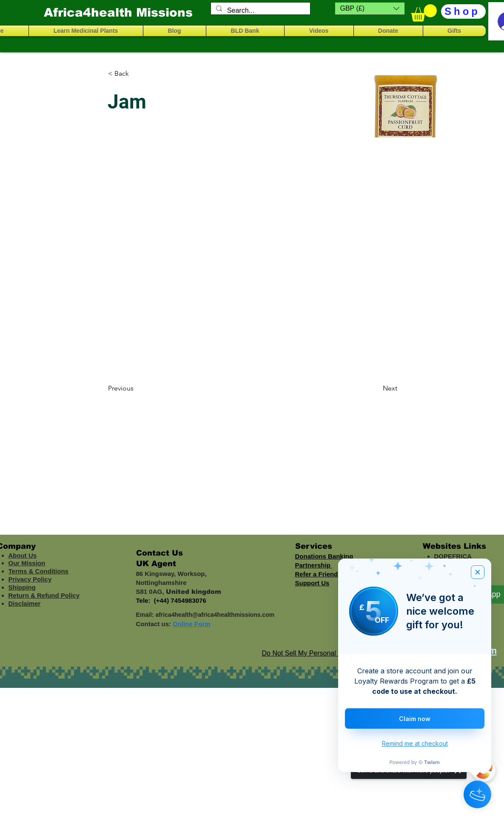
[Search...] (260, 11)
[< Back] (136, 74)
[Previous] (136, 388)
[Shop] (463, 11)
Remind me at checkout (415, 743)
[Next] (376, 388)
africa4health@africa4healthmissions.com (215, 615)
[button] (370, 9)
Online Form (191, 624)
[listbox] (370, 9)
